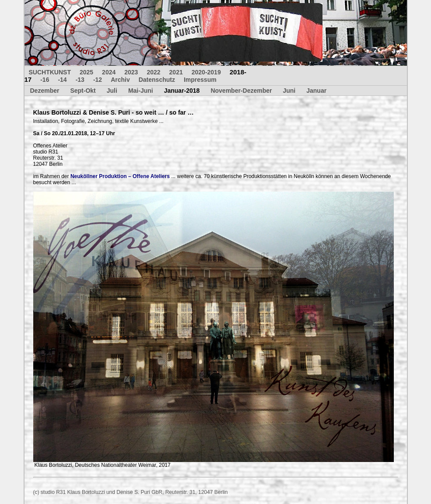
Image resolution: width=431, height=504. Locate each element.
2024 (109, 72)
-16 (45, 80)
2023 (131, 72)
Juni (289, 91)
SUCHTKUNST (50, 72)
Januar (316, 91)
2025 (86, 72)
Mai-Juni (141, 91)
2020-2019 (206, 72)
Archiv (120, 80)
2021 (176, 72)
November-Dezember (241, 91)
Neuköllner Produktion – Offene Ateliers (120, 176)
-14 (62, 80)
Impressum (200, 80)
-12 (98, 80)
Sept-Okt (83, 91)
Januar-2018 (182, 91)
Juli (112, 91)
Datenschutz (157, 80)
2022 (153, 72)
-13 (80, 80)
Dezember (45, 91)
